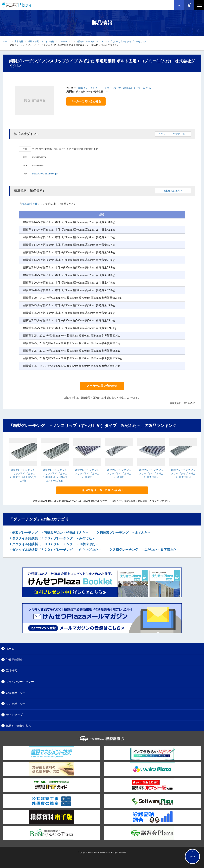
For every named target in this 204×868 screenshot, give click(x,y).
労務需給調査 (14, 660)
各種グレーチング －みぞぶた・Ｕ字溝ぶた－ (146, 550)
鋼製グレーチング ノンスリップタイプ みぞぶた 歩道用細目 (183, 474)
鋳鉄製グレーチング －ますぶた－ (125, 533)
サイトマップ (14, 715)
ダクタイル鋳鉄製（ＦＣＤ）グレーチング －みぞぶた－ (53, 538)
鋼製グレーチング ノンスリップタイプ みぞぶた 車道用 (87, 474)
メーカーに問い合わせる (86, 101)
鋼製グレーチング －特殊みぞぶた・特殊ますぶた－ (50, 533)
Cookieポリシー (16, 693)
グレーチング (65, 41)
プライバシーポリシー (20, 682)
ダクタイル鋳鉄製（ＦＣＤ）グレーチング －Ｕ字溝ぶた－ (55, 544)
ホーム (6, 41)
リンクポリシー (16, 704)
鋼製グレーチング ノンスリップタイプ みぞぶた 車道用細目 (151, 474)
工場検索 (12, 671)
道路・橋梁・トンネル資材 (41, 41)
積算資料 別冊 (30, 204)
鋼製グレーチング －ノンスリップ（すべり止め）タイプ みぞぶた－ (112, 41)
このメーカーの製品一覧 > (173, 134)
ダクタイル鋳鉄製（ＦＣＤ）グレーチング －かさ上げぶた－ (56, 550)
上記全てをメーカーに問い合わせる (102, 490)
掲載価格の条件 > (173, 191)
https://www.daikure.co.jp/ (45, 174)
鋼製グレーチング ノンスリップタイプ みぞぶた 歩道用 (119, 474)
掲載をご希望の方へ (19, 726)
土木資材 (19, 41)
